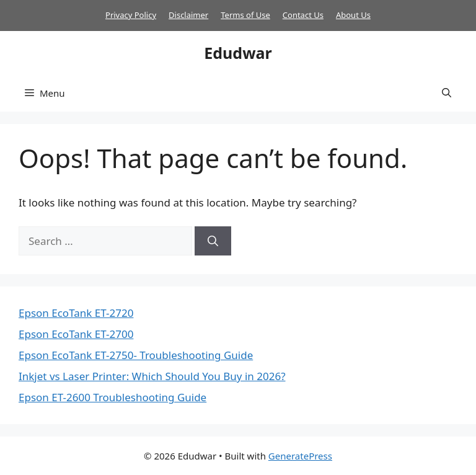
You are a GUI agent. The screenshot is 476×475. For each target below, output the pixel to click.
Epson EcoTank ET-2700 (76, 334)
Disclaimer (188, 15)
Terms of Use (245, 15)
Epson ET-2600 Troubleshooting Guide (112, 397)
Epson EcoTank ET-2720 (76, 313)
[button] (447, 93)
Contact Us (303, 15)
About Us (353, 15)
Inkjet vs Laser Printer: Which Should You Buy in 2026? (152, 376)
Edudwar (238, 53)
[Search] (213, 241)
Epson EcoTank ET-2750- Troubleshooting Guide (136, 355)
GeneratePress (300, 456)
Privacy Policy (131, 15)
